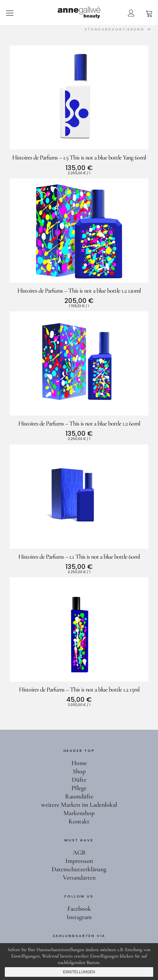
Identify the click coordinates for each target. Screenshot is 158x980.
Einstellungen (79, 972)
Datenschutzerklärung (79, 869)
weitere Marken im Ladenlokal (79, 805)
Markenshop (79, 813)
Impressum (79, 861)
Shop (79, 771)
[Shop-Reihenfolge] (116, 29)
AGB (79, 853)
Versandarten (79, 878)
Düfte (79, 780)
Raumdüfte (79, 796)
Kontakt (79, 821)
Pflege (79, 788)
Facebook (79, 909)
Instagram (79, 917)
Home (79, 763)
